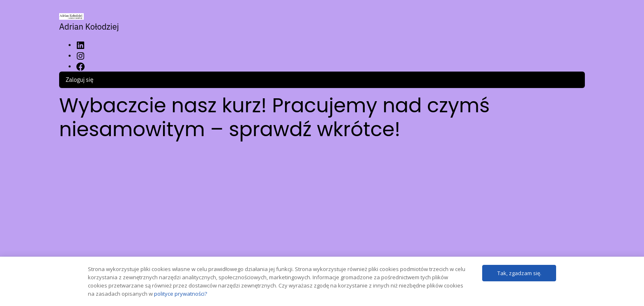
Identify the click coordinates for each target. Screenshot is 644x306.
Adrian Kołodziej (89, 27)
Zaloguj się (79, 80)
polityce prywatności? (181, 294)
